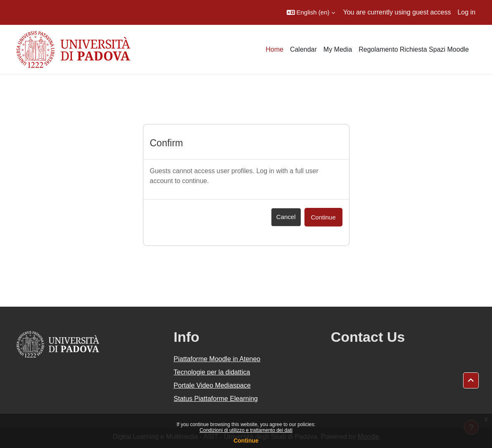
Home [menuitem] (275, 49)
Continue (246, 441)
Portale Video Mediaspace (212, 385)
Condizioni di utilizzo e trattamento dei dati (246, 430)
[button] (311, 12)
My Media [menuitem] (338, 49)
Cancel (286, 217)
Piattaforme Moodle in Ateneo (217, 359)
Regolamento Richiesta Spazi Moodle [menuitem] (414, 49)
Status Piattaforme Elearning (216, 399)
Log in (466, 12)
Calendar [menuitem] (303, 49)
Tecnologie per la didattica (212, 372)
